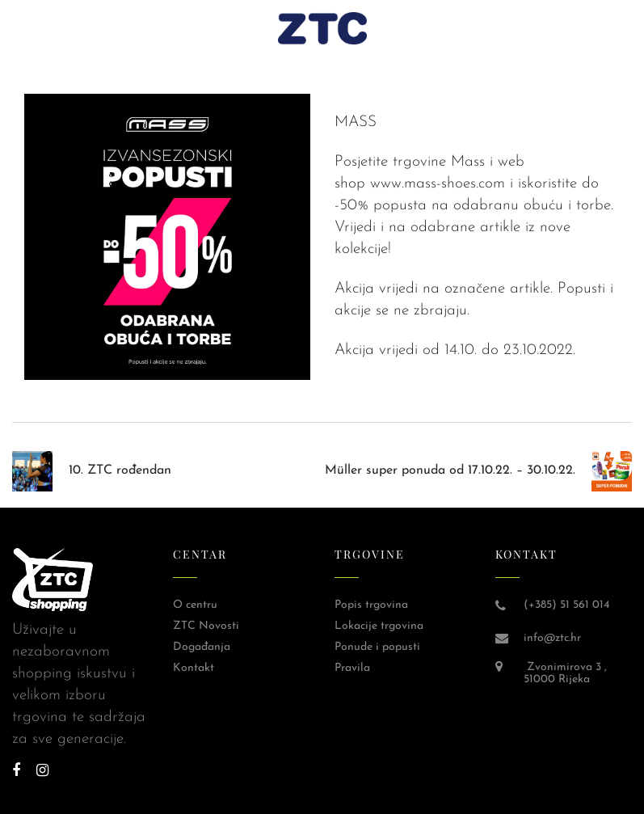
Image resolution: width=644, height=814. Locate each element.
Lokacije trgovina (379, 626)
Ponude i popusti (377, 647)
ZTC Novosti (206, 626)
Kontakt (194, 668)
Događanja (202, 647)
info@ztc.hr (552, 638)
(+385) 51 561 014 (566, 605)
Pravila (352, 668)
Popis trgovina (371, 605)
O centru (195, 605)
